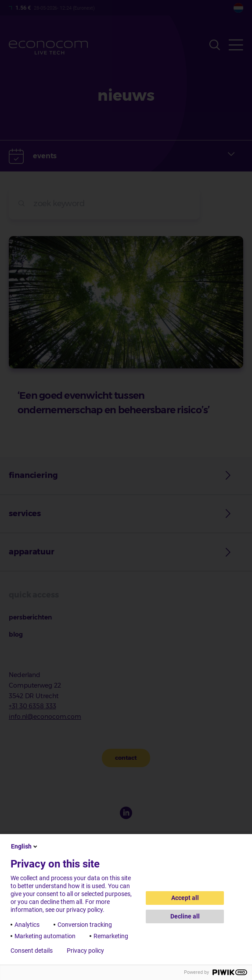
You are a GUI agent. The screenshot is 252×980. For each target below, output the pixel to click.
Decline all (185, 916)
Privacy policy (85, 951)
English (25, 846)
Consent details (32, 951)
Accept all (185, 898)
